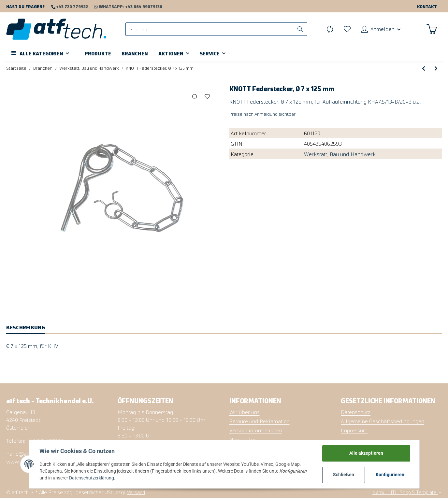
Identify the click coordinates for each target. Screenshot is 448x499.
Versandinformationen (256, 430)
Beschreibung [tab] (26, 327)
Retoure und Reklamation (260, 421)
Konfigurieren (390, 475)
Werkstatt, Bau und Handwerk (340, 154)
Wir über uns (245, 412)
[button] (380, 29)
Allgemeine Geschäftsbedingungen (383, 421)
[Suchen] (209, 29)
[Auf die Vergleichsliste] (195, 97)
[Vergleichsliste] (329, 29)
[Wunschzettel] (347, 29)
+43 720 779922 (72, 6)
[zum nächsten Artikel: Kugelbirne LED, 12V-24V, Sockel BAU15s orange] (436, 69)
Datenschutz (356, 412)
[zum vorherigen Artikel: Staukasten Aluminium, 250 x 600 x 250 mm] (424, 69)
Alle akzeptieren (366, 453)
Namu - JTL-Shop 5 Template (405, 492)
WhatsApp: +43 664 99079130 (125, 6)
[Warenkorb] (432, 29)
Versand (136, 492)
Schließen (344, 475)
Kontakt (427, 6)
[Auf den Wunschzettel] (207, 97)
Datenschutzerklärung (92, 478)
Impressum (354, 430)
